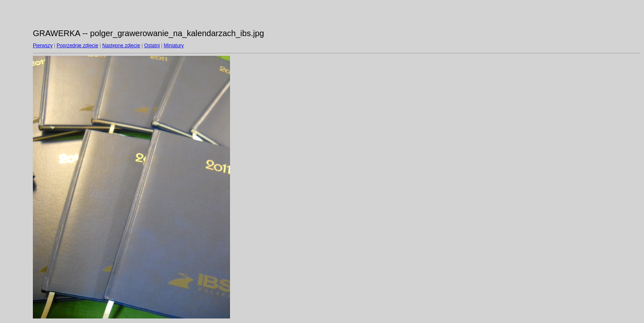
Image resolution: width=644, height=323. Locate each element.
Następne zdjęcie (121, 46)
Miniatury (174, 46)
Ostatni (152, 46)
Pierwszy (43, 46)
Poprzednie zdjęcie (77, 46)
